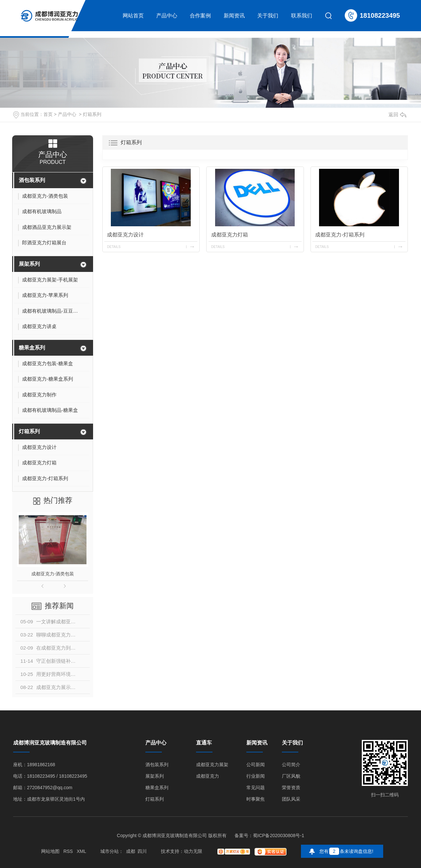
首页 (48, 114)
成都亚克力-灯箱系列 (340, 235)
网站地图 (50, 851)
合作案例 (200, 16)
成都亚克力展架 (212, 765)
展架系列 (29, 264)
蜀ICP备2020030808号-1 (279, 835)
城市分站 (110, 851)
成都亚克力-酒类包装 (53, 574)
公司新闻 (256, 765)
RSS (68, 851)
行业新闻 (256, 776)
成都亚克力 (208, 776)
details (114, 247)
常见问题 (256, 788)
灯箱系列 (92, 114)
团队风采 (291, 799)
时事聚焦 (256, 799)
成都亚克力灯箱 (230, 235)
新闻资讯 (234, 16)
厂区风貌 (291, 776)
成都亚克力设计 (125, 235)
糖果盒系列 (32, 348)
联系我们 (302, 16)
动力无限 (193, 851)
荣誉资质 (291, 788)
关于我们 (268, 16)
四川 (142, 851)
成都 (131, 851)
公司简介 (291, 765)
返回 (397, 114)
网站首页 (133, 16)
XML (81, 851)
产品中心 (167, 16)
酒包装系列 (32, 180)
